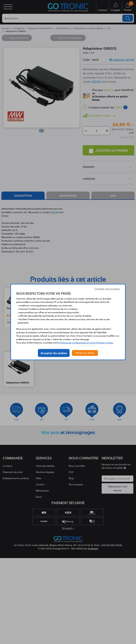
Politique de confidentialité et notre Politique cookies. (86, 343)
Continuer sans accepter (107, 289)
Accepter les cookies (54, 353)
